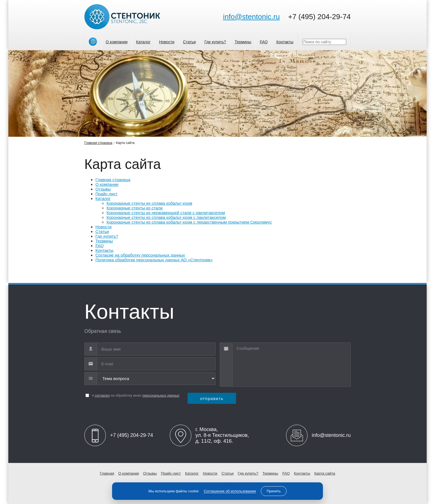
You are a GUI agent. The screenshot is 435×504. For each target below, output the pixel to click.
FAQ (264, 42)
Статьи (189, 42)
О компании (117, 42)
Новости (167, 42)
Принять (274, 491)
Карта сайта (325, 473)
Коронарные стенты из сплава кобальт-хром (149, 203)
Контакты (285, 42)
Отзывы (103, 189)
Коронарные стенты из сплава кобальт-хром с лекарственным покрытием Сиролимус (189, 222)
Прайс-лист (107, 194)
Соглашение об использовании (230, 491)
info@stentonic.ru (251, 17)
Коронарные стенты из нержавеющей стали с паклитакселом (166, 213)
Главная (107, 473)
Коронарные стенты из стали (135, 208)
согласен (102, 395)
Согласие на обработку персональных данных (140, 255)
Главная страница (98, 143)
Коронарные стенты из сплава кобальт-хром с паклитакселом (166, 217)
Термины (243, 42)
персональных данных (161, 395)
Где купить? (215, 42)
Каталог (143, 42)
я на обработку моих (136, 395)
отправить (212, 398)
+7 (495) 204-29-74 (319, 17)
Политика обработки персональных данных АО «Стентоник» (154, 260)
